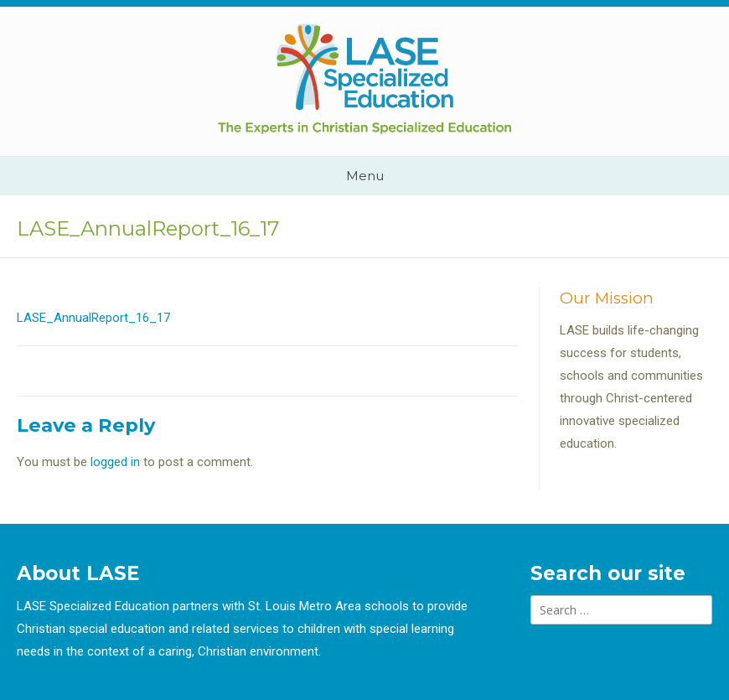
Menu (365, 176)
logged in (115, 462)
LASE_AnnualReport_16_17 (93, 318)
